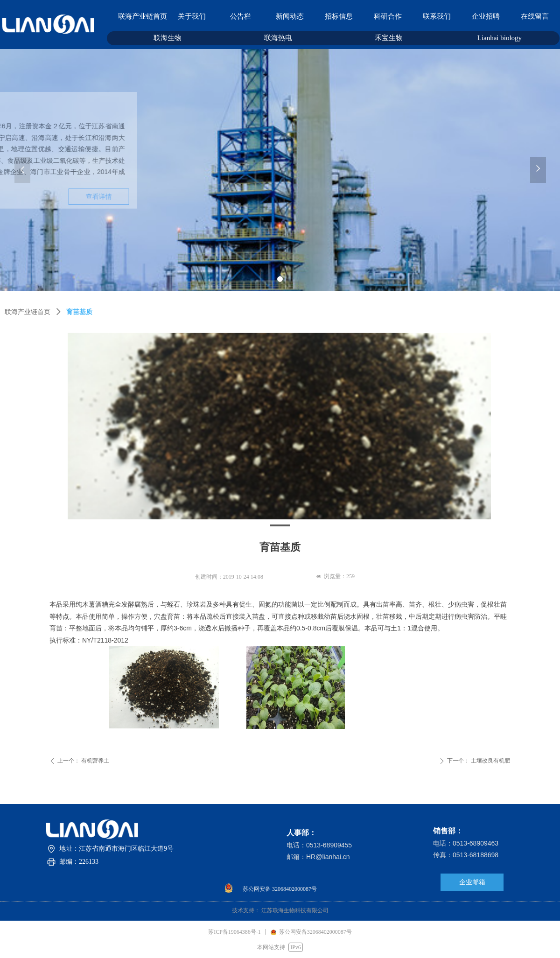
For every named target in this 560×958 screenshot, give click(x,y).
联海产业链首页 (28, 312)
